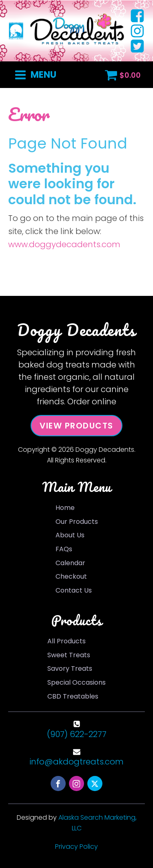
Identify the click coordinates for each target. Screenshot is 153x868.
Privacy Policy (76, 847)
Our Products (77, 522)
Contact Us (74, 590)
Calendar (70, 563)
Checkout (71, 576)
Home (65, 508)
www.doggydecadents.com (64, 244)
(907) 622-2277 (77, 734)
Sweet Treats (69, 655)
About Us (70, 535)
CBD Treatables (73, 696)
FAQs (64, 549)
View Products (76, 426)
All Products (67, 641)
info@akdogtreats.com (76, 762)
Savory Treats (70, 668)
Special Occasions (76, 682)
